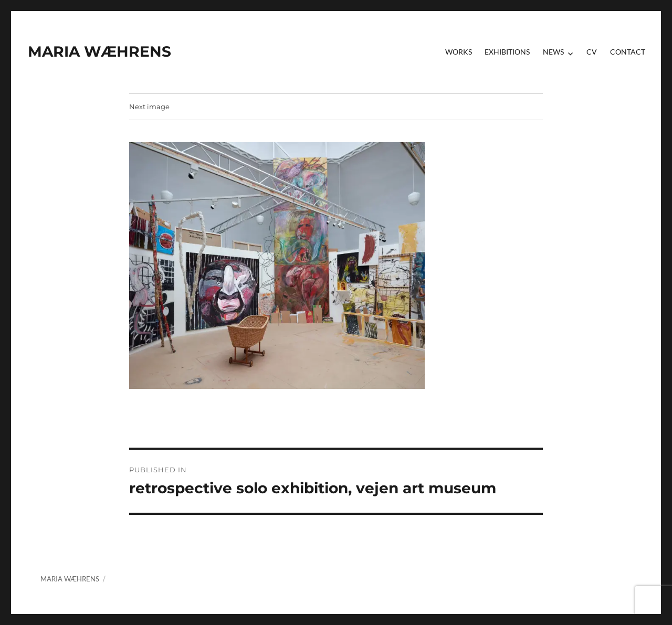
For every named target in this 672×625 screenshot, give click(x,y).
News (553, 52)
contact (628, 52)
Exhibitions (507, 52)
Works (459, 52)
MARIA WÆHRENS (99, 51)
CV (592, 52)
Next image (149, 107)
